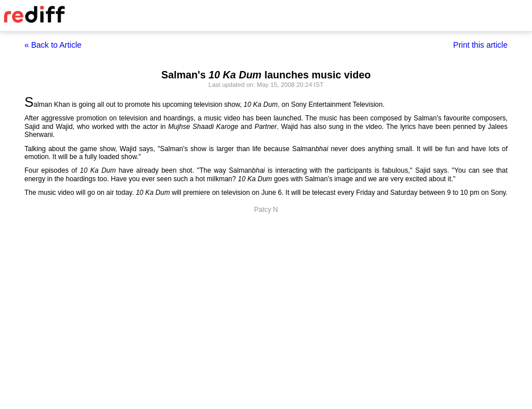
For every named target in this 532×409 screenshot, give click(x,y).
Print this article (480, 45)
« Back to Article (53, 45)
